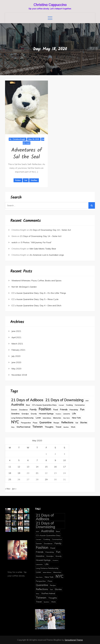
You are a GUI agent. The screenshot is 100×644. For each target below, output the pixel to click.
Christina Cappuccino (50, 5)
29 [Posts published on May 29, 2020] (46, 479)
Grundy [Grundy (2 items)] (34, 414)
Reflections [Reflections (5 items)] (67, 422)
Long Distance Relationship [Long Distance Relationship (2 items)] (22, 418)
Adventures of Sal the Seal (27, 154)
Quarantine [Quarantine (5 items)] (45, 422)
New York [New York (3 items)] (76, 418)
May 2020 (16, 369)
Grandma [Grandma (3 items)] (15, 414)
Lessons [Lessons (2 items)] (67, 414)
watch (14, 242)
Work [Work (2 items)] (73, 427)
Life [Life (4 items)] (74, 414)
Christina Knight (19, 139)
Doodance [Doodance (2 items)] (23, 410)
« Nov (8, 489)
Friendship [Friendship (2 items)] (74, 410)
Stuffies (34, 180)
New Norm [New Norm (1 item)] (66, 418)
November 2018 (19, 375)
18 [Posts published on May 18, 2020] (10, 473)
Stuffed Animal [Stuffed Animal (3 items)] (23, 427)
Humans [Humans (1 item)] (58, 414)
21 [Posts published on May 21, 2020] (37, 473)
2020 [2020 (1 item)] (87, 401)
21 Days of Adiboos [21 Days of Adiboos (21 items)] (27, 400)
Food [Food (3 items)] (55, 410)
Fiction (18, 180)
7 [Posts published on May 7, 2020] (37, 460)
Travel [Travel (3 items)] (58, 427)
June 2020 (16, 362)
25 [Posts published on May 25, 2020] (10, 479)
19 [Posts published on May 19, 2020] (19, 473)
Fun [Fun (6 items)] (82, 409)
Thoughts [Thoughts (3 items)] (49, 427)
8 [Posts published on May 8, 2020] (46, 460)
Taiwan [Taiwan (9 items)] (37, 427)
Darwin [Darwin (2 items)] (14, 410)
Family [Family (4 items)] (33, 409)
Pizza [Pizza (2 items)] (35, 423)
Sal (26, 180)
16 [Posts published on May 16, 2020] (55, 467)
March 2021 (17, 344)
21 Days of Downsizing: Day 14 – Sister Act (50, 230)
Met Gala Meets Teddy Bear (43, 249)
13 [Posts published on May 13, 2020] (28, 467)
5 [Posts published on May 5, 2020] (19, 460)
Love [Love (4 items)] (38, 418)
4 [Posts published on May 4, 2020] (10, 460)
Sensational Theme (74, 640)
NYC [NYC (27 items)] (15, 422)
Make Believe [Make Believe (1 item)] (47, 418)
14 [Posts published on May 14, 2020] (37, 467)
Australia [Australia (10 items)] (18, 405)
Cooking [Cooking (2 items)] (69, 405)
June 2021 (16, 331)
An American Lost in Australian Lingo (47, 255)
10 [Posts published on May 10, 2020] (64, 460)
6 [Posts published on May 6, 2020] (28, 460)
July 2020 (16, 356)
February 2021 (18, 350)
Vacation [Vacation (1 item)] (66, 427)
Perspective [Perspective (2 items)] (26, 423)
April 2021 (16, 337)
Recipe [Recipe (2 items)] (56, 423)
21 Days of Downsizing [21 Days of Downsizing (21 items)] (64, 400)
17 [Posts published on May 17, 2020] (64, 467)
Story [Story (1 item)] (13, 427)
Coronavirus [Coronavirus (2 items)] (80, 405)
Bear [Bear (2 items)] (28, 405)
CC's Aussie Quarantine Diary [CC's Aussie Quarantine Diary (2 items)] (44, 405)
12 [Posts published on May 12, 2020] (19, 467)
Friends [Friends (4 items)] (64, 409)
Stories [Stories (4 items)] (84, 423)
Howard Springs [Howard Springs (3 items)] (46, 414)
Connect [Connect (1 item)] (61, 405)
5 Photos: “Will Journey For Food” (36, 242)
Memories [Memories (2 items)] (57, 418)
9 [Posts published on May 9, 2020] (55, 460)
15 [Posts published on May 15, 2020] (46, 467)
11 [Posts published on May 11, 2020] (10, 467)
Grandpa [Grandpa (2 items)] (25, 414)
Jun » (14, 489)
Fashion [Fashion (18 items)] (45, 409)
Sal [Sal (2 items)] (77, 423)
